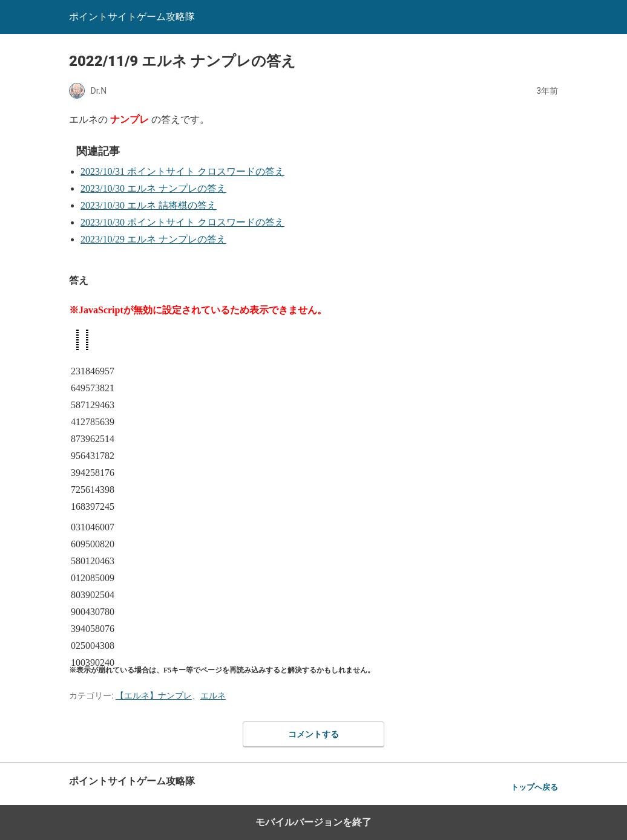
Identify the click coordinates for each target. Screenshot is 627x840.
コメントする (313, 734)
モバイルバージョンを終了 (313, 822)
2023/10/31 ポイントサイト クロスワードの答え (182, 171)
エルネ (213, 695)
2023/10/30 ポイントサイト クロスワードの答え (182, 222)
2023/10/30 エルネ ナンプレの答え (153, 188)
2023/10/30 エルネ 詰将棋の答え (149, 205)
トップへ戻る (534, 787)
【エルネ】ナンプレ (154, 695)
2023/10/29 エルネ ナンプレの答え (153, 239)
